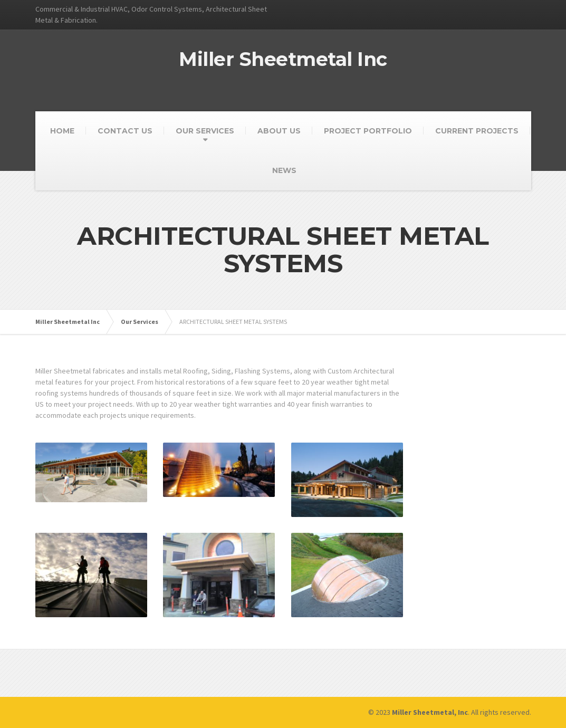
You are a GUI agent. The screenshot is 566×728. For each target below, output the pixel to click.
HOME (62, 131)
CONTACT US (125, 131)
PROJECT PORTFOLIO (368, 131)
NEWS (284, 170)
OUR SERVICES (205, 131)
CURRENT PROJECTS (477, 131)
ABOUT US (279, 131)
